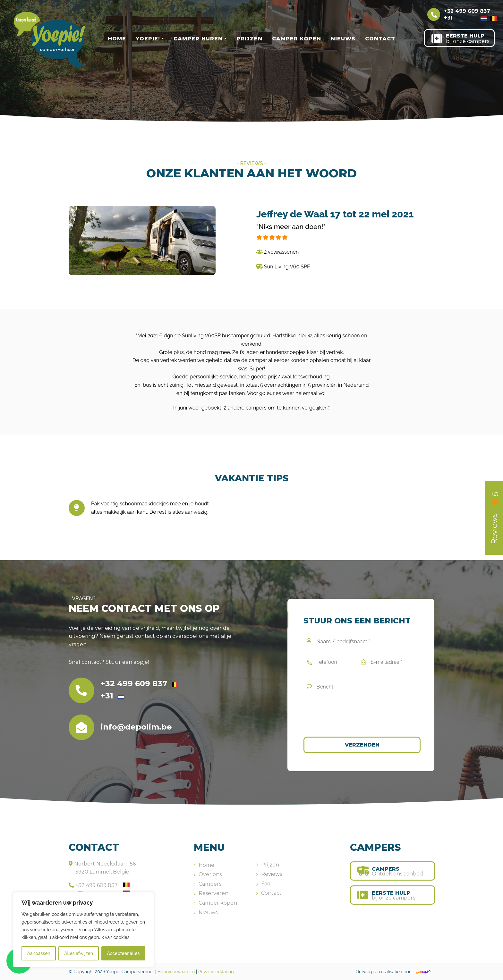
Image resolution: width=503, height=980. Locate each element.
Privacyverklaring (216, 972)
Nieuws (343, 39)
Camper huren (198, 39)
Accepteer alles (123, 953)
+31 (465, 18)
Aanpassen (39, 953)
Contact (380, 39)
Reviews (272, 874)
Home (117, 39)
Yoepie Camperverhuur (130, 972)
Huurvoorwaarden (176, 972)
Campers (210, 884)
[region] (83, 930)
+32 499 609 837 (470, 11)
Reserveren (213, 893)
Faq (266, 884)
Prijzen (249, 39)
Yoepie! (148, 39)
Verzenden (362, 745)
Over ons (210, 874)
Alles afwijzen (79, 953)
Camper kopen (297, 39)
